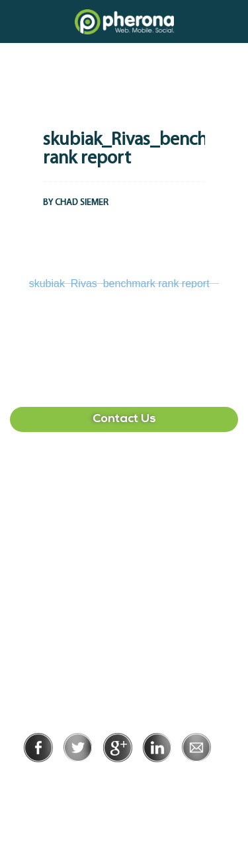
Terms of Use (170, 780)
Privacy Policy (81, 780)
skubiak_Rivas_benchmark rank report (119, 283)
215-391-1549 (124, 611)
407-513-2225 (124, 484)
